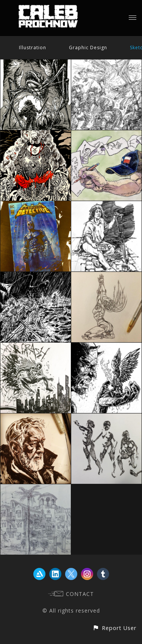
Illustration (33, 48)
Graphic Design (88, 48)
